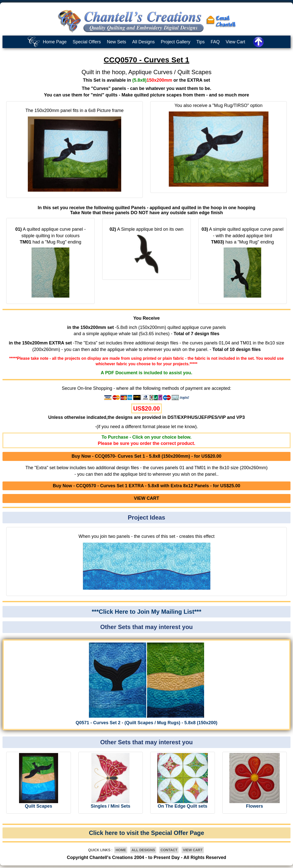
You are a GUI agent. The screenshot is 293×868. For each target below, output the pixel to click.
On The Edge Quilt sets (183, 806)
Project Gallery (176, 42)
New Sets (117, 42)
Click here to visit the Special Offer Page (146, 833)
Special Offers (87, 42)
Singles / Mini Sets (110, 806)
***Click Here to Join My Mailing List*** (146, 612)
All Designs (143, 42)
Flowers (254, 806)
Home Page (55, 42)
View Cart (235, 42)
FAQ (215, 42)
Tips (200, 42)
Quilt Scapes (38, 806)
